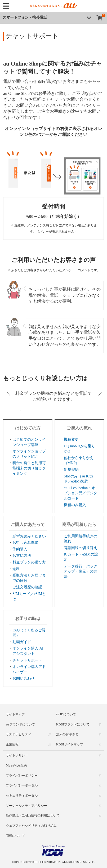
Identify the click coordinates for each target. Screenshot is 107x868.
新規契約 (71, 470)
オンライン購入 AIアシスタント (28, 651)
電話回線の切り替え (81, 548)
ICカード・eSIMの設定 (81, 557)
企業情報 (12, 744)
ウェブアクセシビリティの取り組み (31, 826)
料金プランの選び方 (29, 562)
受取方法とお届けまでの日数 (29, 578)
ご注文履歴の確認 (27, 587)
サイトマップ (15, 714)
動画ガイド (22, 642)
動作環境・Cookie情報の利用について (33, 816)
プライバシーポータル (22, 785)
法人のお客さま (67, 734)
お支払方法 (22, 556)
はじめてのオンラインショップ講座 (29, 442)
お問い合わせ (24, 678)
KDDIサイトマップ (70, 744)
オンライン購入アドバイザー (29, 669)
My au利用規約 (16, 765)
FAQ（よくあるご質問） (29, 633)
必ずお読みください (29, 536)
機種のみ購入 (75, 505)
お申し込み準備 (25, 543)
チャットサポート (27, 660)
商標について (15, 836)
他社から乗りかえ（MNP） (79, 461)
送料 (16, 569)
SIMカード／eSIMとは (29, 596)
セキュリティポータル (22, 796)
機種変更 (71, 439)
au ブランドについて (20, 724)
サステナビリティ (19, 734)
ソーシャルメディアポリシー (26, 806)
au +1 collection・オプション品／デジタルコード (81, 493)
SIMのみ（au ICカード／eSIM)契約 (81, 479)
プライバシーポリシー (22, 776)
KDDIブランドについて (73, 724)
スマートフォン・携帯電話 (25, 17)
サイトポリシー (17, 755)
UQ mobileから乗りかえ (80, 449)
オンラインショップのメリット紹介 (29, 454)
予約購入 (20, 549)
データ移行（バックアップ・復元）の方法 (81, 571)
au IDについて (66, 714)
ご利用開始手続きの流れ (81, 539)
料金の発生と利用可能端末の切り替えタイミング (29, 468)
